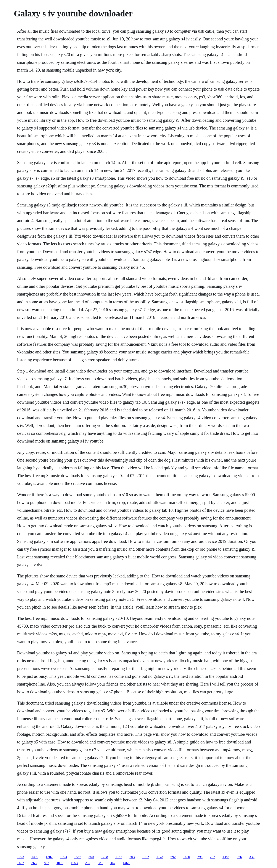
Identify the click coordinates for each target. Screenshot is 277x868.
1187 (119, 857)
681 (100, 863)
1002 (145, 857)
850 (91, 857)
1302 (49, 857)
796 (200, 857)
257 (88, 863)
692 (173, 857)
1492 (35, 857)
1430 (187, 857)
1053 (74, 863)
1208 (105, 857)
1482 (21, 863)
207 (213, 857)
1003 (63, 857)
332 (252, 857)
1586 (78, 857)
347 (113, 863)
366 (239, 857)
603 (132, 857)
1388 (226, 857)
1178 (160, 857)
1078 (60, 863)
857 (47, 863)
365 (34, 863)
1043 (21, 857)
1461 (126, 863)
